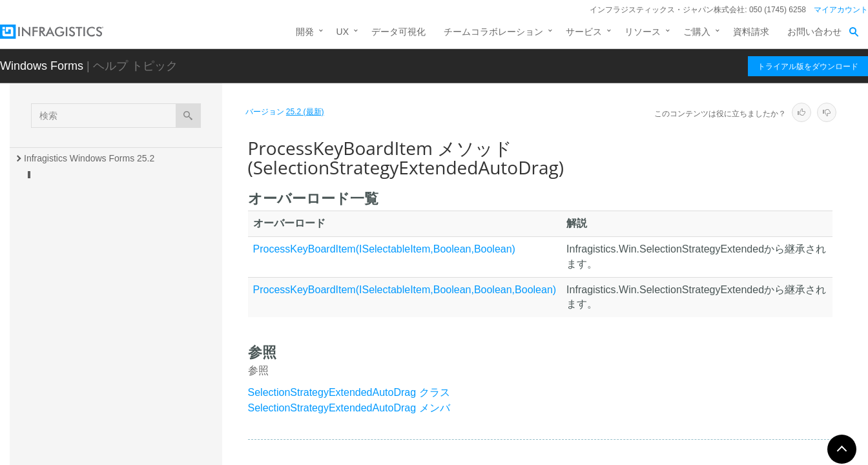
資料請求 (751, 32)
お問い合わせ (814, 32)
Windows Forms (42, 66)
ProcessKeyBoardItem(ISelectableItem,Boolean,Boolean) (384, 249)
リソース (643, 32)
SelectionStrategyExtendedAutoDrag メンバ (349, 408)
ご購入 (697, 32)
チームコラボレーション (493, 32)
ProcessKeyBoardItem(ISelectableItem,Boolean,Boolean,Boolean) (405, 290)
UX (343, 32)
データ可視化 (398, 32)
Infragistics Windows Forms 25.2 (89, 158)
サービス (584, 32)
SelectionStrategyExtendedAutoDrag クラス (349, 392)
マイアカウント (841, 10)
